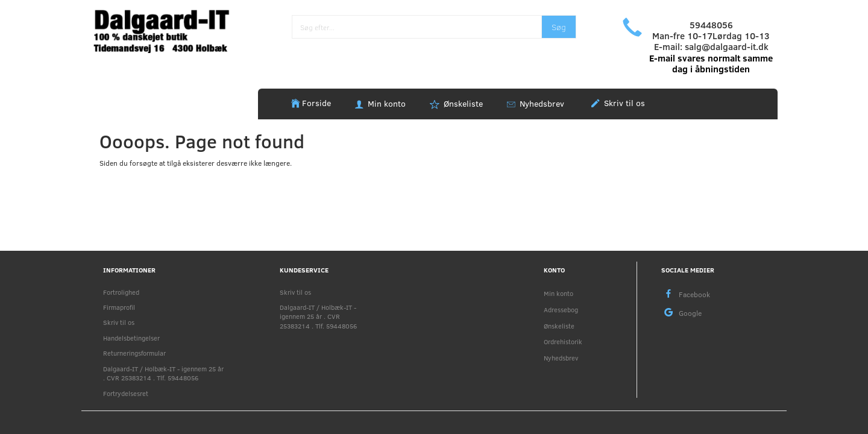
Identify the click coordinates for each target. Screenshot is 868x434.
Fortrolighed (121, 292)
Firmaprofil (119, 307)
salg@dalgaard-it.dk (727, 46)
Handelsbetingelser (131, 338)
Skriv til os (623, 103)
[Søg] (559, 27)
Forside (316, 103)
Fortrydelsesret (126, 393)
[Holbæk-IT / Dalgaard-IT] (170, 30)
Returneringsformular (134, 353)
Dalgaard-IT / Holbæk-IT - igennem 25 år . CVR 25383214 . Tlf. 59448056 (163, 373)
